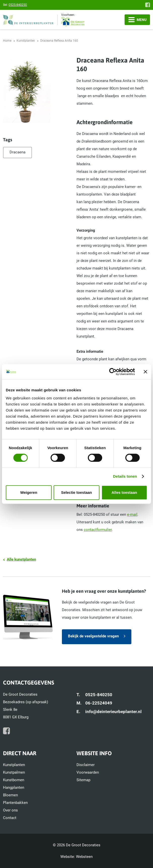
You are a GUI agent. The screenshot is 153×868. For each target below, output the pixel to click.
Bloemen (10, 795)
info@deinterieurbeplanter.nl (113, 712)
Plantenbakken (15, 803)
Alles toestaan (124, 492)
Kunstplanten (14, 765)
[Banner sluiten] (145, 372)
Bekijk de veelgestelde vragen (93, 636)
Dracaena (17, 152)
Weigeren (29, 492)
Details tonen (125, 476)
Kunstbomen (14, 780)
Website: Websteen (76, 857)
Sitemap (83, 780)
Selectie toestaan (77, 492)
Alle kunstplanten (21, 559)
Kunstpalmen (14, 772)
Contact (10, 818)
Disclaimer (86, 765)
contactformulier (98, 530)
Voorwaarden (88, 772)
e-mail (132, 514)
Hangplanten (14, 788)
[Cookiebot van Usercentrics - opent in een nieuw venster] (113, 372)
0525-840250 (18, 5)
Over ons (10, 810)
